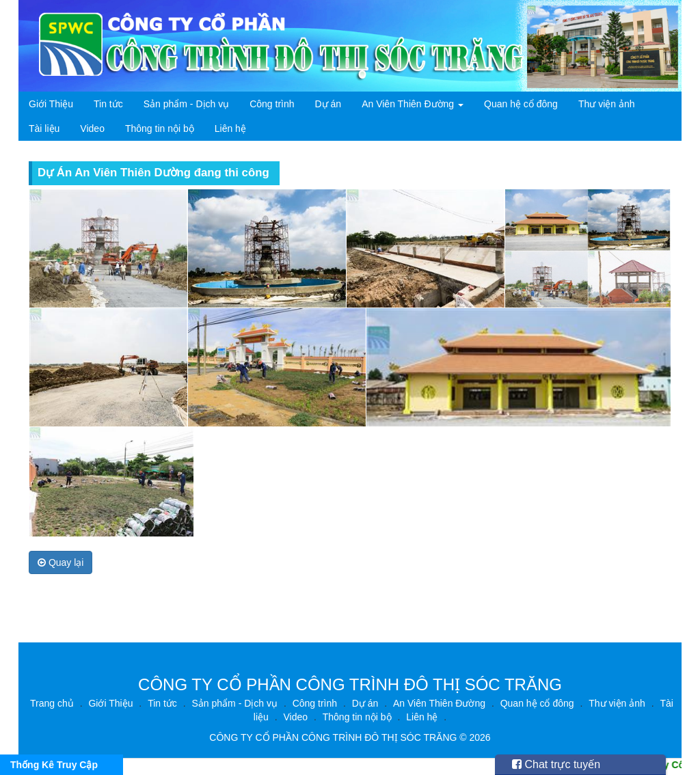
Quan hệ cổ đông (521, 104)
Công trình (272, 104)
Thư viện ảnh (607, 104)
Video (92, 128)
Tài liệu (44, 128)
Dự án (328, 104)
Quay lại (60, 562)
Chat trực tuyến (556, 764)
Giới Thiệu (51, 104)
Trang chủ (52, 703)
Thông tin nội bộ (160, 128)
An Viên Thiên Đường (413, 104)
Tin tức (108, 104)
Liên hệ (230, 128)
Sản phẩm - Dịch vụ (186, 104)
